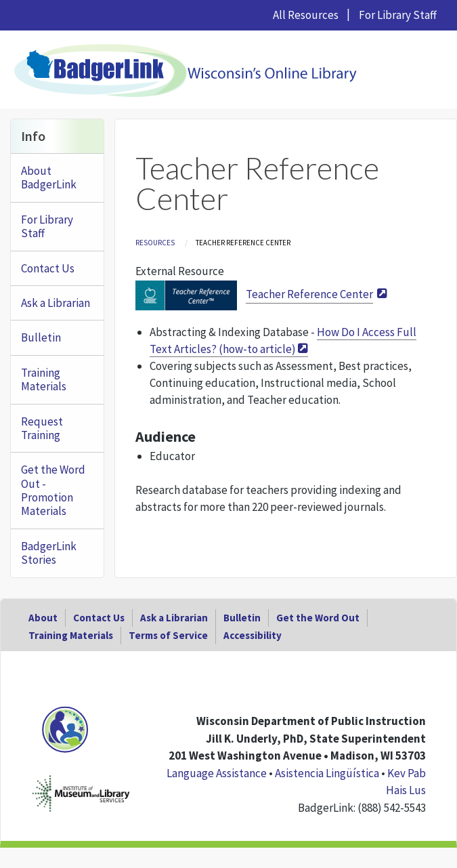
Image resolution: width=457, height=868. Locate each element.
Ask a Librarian (56, 303)
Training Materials (44, 379)
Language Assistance (217, 773)
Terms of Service (168, 635)
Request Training (42, 428)
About (43, 618)
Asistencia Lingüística (327, 773)
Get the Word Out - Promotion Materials (53, 490)
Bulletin (41, 337)
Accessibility (253, 635)
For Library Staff (398, 15)
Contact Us (48, 268)
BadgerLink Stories (49, 553)
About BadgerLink (49, 178)
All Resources (306, 15)
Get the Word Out (318, 618)
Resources (155, 243)
